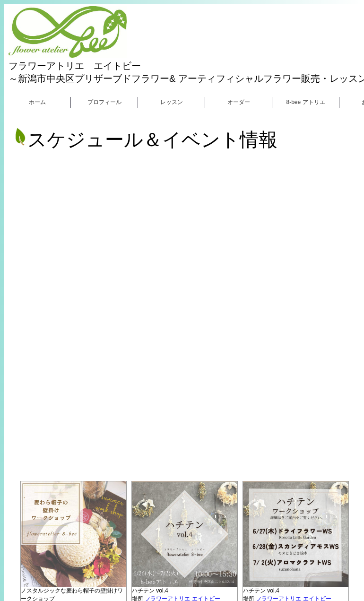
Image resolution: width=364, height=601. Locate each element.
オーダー (239, 102)
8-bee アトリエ (305, 102)
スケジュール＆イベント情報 (145, 139)
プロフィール (104, 102)
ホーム (37, 102)
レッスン (172, 102)
